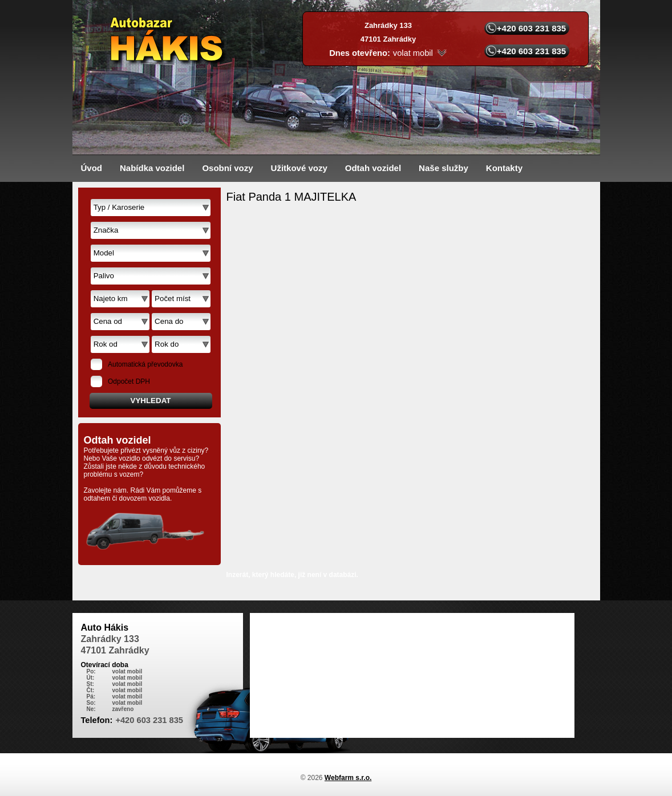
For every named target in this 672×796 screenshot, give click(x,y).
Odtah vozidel (373, 168)
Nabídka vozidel (152, 168)
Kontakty (504, 168)
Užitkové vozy (299, 168)
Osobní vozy (227, 168)
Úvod (92, 168)
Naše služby (444, 168)
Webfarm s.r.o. (348, 778)
